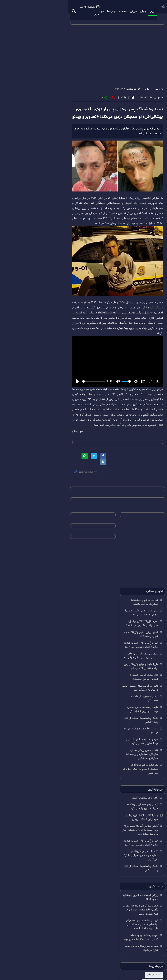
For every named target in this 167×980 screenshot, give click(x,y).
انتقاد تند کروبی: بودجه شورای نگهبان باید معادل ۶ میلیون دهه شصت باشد (121, 874)
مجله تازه (86, 7)
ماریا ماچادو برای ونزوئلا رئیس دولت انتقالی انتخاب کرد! (121, 692)
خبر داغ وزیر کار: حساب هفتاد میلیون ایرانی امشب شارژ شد (121, 671)
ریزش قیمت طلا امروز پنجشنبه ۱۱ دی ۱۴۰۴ (126, 865)
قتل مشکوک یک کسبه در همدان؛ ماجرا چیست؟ (122, 701)
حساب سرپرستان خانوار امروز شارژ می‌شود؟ (125, 904)
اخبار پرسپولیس (125, 928)
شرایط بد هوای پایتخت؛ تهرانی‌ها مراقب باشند (124, 638)
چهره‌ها (99, 7)
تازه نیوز (153, 7)
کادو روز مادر (146, 928)
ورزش (121, 7)
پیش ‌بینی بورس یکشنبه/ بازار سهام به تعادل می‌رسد (120, 645)
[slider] (57, 441)
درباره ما (92, 951)
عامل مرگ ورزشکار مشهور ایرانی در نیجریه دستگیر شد (119, 708)
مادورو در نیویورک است (137, 788)
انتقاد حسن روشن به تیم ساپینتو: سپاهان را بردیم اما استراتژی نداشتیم (119, 750)
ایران (140, 7)
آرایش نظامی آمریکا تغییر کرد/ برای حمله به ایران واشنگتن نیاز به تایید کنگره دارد (122, 810)
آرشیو (79, 951)
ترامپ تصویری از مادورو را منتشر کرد (129, 714)
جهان (131, 7)
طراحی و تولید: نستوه (86, 969)
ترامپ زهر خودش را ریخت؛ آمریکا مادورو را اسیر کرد (120, 794)
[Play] (18, 441)
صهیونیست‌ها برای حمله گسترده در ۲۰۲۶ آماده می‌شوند (123, 895)
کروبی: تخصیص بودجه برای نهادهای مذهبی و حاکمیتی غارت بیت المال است (124, 884)
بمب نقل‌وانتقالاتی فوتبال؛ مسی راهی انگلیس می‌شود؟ (124, 653)
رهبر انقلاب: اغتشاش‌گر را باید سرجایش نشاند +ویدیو (120, 801)
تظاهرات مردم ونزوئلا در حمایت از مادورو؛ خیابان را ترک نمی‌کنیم (121, 761)
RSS (57, 951)
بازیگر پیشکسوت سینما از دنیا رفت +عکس (126, 728)
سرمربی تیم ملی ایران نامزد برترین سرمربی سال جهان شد (122, 681)
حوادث (110, 7)
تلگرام (68, 951)
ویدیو (74, 7)
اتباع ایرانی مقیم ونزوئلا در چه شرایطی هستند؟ (123, 662)
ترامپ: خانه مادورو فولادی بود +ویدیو (129, 735)
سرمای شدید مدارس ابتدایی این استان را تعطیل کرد (120, 741)
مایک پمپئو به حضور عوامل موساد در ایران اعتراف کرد (119, 721)
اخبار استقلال (105, 928)
